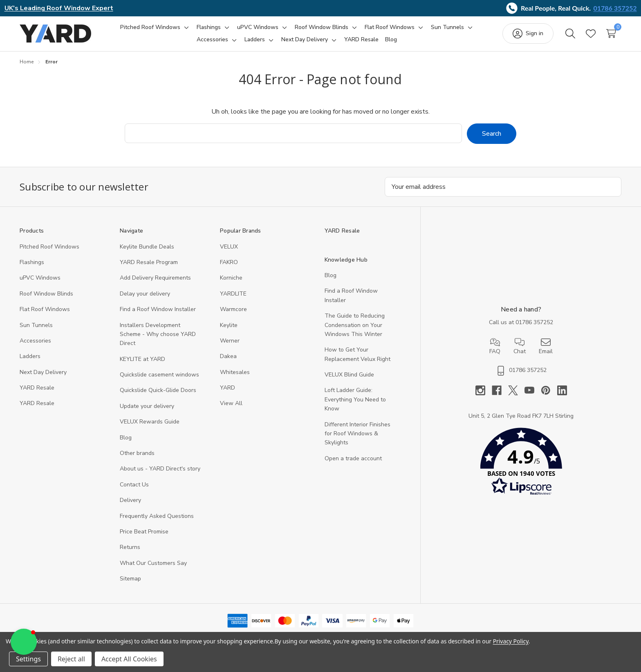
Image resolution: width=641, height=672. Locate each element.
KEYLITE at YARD (142, 359)
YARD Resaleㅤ (37, 403)
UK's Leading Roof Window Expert (59, 8)
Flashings (32, 262)
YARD (227, 388)
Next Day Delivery (43, 372)
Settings (28, 659)
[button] (521, 463)
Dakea (228, 356)
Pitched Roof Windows (49, 247)
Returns (130, 547)
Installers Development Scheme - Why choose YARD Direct (158, 334)
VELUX (229, 247)
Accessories (35, 341)
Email (546, 346)
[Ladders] (255, 40)
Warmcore (233, 309)
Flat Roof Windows (45, 309)
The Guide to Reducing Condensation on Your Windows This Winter (355, 325)
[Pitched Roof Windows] (150, 27)
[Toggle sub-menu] (185, 27)
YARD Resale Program (149, 262)
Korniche (231, 278)
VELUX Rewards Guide (150, 422)
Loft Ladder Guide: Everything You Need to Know (355, 399)
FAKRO (229, 262)
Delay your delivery (145, 294)
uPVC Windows (40, 278)
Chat (520, 346)
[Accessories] (212, 40)
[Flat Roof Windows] (390, 27)
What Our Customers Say (153, 563)
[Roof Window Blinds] (322, 27)
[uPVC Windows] (258, 27)
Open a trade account (353, 458)
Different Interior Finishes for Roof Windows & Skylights (357, 434)
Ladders (30, 356)
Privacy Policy (511, 641)
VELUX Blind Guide (349, 375)
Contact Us (134, 485)
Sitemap (130, 579)
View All (231, 403)
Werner (230, 341)
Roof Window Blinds (46, 294)
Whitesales (235, 372)
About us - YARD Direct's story (160, 469)
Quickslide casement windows (159, 375)
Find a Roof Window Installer (158, 309)
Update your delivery (147, 406)
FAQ (495, 346)
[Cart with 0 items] (611, 34)
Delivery (130, 500)
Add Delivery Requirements (155, 278)
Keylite (229, 325)
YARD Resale (37, 388)
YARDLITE (233, 294)
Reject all (71, 659)
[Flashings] (209, 27)
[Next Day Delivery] (305, 40)
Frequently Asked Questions (157, 516)
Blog (126, 438)
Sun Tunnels (36, 325)
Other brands (137, 453)
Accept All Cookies (129, 659)
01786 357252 (615, 8)
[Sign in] (528, 34)
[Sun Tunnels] (447, 27)
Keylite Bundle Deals (147, 247)
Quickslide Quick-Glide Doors (158, 390)
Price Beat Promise (144, 532)
